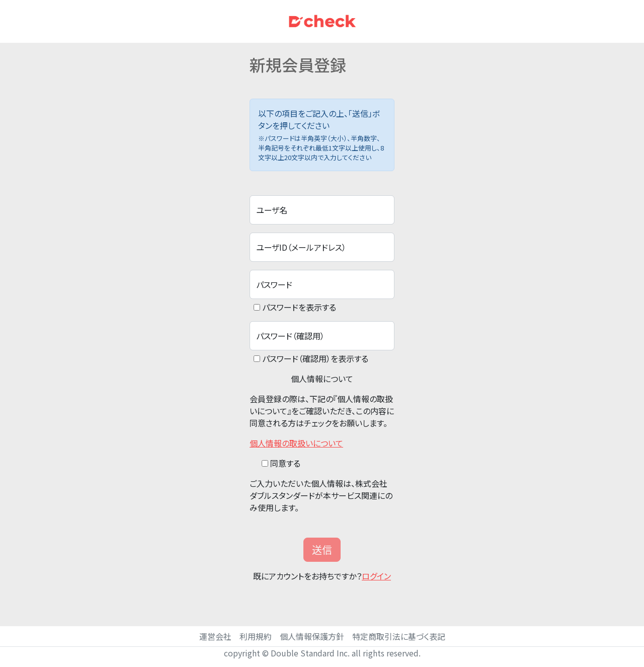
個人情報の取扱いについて (296, 443)
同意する (285, 463)
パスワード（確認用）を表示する (315, 358)
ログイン (376, 576)
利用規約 (256, 636)
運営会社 (215, 636)
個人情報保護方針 (312, 636)
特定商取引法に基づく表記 (399, 636)
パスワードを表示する (299, 307)
